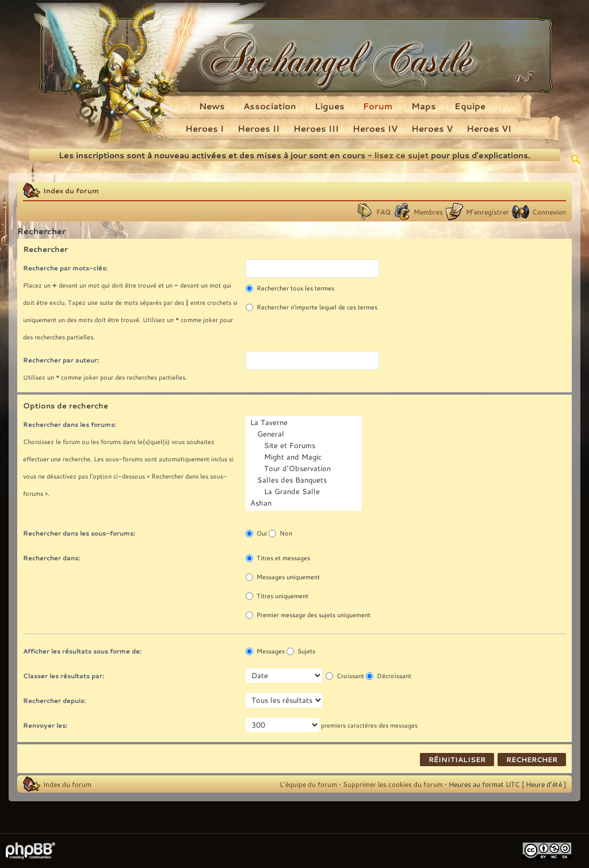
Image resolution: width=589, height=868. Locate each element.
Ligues (330, 106)
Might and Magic (305, 457)
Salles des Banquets (305, 480)
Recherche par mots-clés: (65, 268)
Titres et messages (278, 558)
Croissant (345, 676)
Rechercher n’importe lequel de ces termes (311, 307)
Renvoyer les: (45, 725)
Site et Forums (305, 446)
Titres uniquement (277, 596)
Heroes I (204, 128)
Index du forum (71, 190)
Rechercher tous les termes (290, 288)
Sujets (301, 651)
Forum (378, 106)
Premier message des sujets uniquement (308, 615)
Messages (265, 651)
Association (270, 106)
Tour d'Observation (305, 469)
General (305, 434)
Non (280, 533)
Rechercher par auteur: (61, 360)
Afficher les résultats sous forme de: (82, 651)
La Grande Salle (305, 492)
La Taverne (305, 423)
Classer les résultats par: (64, 676)
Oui (256, 533)
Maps (424, 106)
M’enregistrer (487, 212)
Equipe (470, 106)
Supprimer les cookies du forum (393, 784)
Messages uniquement (283, 577)
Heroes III (316, 128)
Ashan (305, 503)
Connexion (549, 212)
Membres (428, 212)
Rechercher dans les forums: (70, 424)
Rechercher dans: (51, 558)
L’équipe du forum (308, 784)
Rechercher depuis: (54, 700)
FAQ (383, 212)
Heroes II (259, 128)
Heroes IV (375, 128)
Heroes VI (489, 128)
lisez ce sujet (401, 155)
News (212, 106)
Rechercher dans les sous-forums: (79, 533)
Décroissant (389, 676)
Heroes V (432, 128)
